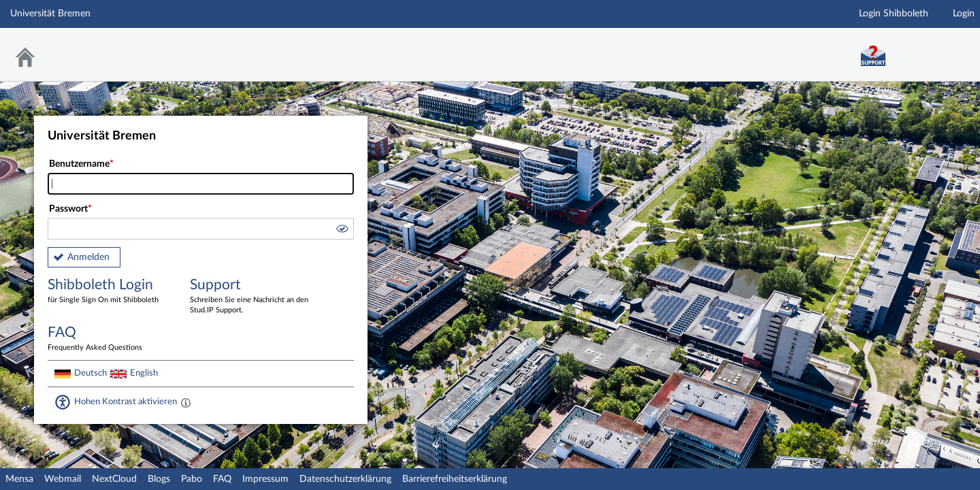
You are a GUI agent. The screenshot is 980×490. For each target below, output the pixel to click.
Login (964, 14)
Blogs (159, 479)
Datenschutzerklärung (345, 479)
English (144, 373)
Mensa (19, 479)
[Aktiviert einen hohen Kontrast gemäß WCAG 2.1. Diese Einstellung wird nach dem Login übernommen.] (186, 402)
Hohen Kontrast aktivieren (126, 402)
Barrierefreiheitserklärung (455, 479)
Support (251, 297)
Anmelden (88, 257)
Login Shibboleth (894, 14)
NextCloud (114, 479)
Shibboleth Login (109, 292)
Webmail (63, 479)
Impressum (265, 479)
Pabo (192, 479)
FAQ (222, 479)
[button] (342, 231)
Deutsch (91, 373)
